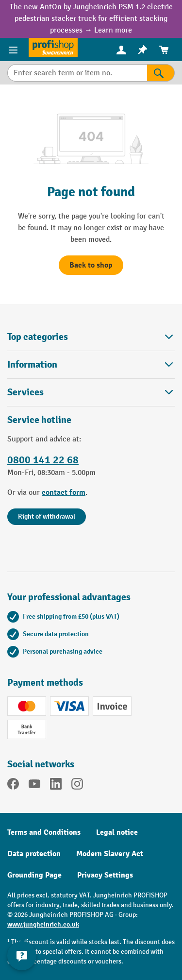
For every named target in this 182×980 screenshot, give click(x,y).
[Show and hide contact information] (22, 956)
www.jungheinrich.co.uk (43, 924)
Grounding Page (34, 875)
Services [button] (91, 392)
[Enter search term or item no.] (77, 73)
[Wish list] (143, 50)
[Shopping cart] (164, 50)
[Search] (161, 73)
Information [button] (91, 364)
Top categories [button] (91, 337)
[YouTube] (34, 786)
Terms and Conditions (44, 832)
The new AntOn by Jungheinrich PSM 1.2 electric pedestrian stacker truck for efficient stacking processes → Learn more (91, 19)
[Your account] (121, 50)
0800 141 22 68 (43, 460)
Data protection (34, 854)
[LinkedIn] (56, 786)
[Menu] (14, 50)
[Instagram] (77, 786)
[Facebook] (13, 786)
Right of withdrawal (47, 516)
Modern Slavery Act (110, 854)
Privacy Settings (105, 875)
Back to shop (91, 265)
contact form (64, 492)
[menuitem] (121, 50)
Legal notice (117, 832)
